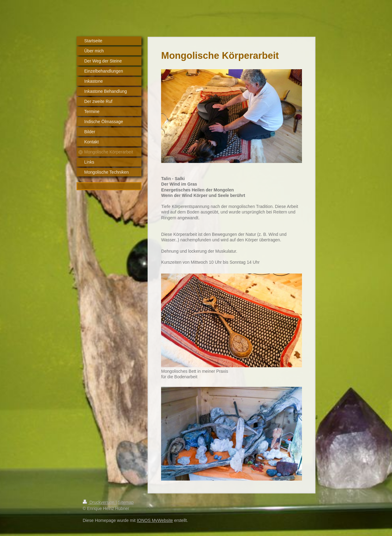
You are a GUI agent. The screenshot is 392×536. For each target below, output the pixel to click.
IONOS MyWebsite (155, 520)
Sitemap (126, 502)
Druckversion (99, 502)
